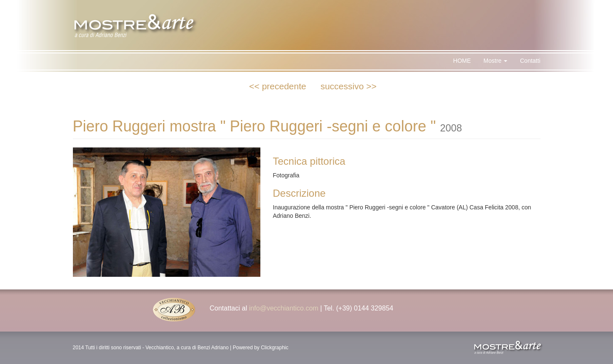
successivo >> (349, 86)
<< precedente (277, 86)
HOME (462, 61)
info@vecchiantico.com (284, 308)
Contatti (530, 61)
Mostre (496, 61)
